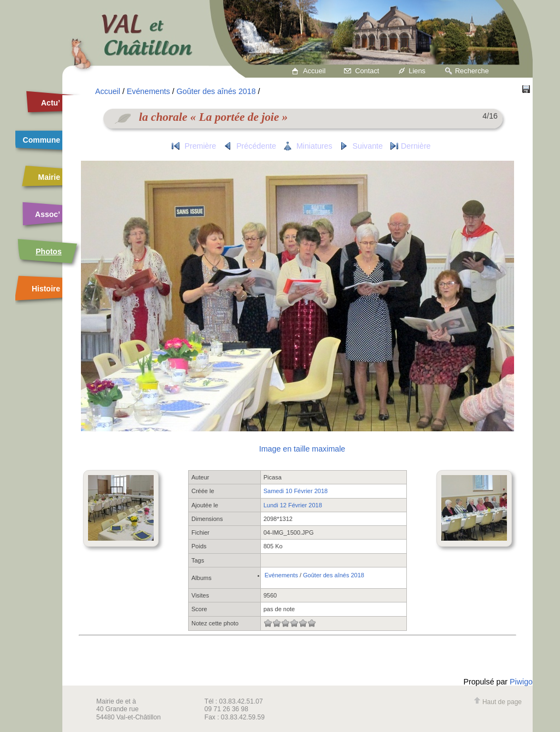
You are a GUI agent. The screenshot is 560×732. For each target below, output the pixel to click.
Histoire (46, 289)
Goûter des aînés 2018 (216, 91)
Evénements (148, 91)
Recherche (472, 71)
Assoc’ (48, 214)
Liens (417, 71)
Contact (367, 71)
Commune (42, 140)
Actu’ (51, 103)
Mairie (49, 177)
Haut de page (498, 702)
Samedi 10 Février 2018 (296, 491)
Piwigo (521, 682)
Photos (48, 251)
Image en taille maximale (302, 449)
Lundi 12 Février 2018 (293, 505)
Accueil (314, 71)
